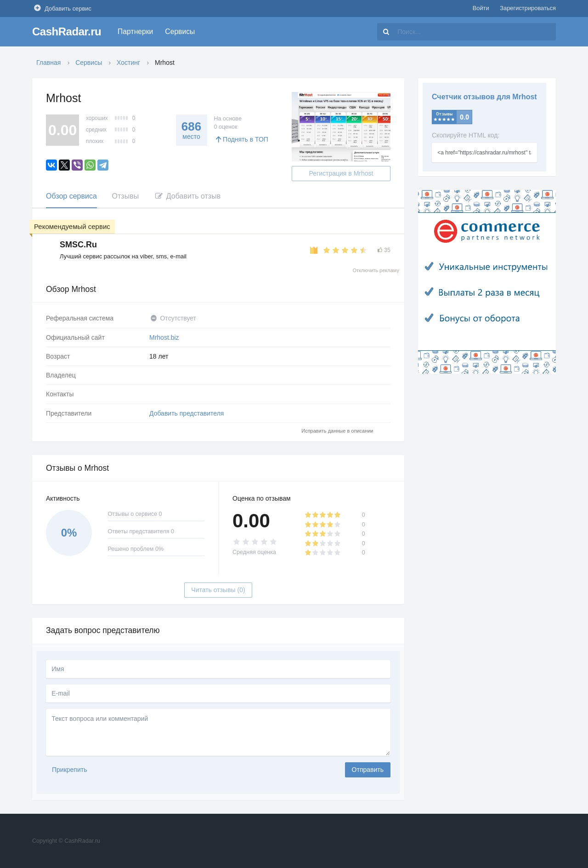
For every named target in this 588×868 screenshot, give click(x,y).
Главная (48, 63)
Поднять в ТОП (241, 139)
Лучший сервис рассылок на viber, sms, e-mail (123, 256)
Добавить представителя (187, 413)
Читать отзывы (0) (218, 590)
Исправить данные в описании (337, 431)
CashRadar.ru (67, 31)
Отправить (368, 770)
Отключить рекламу (376, 270)
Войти (481, 8)
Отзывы (126, 196)
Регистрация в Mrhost (341, 173)
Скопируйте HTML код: (466, 135)
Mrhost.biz (164, 337)
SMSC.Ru (78, 245)
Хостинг (128, 63)
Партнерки (135, 31)
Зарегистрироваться (528, 8)
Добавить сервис (62, 8)
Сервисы (180, 31)
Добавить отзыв (187, 196)
